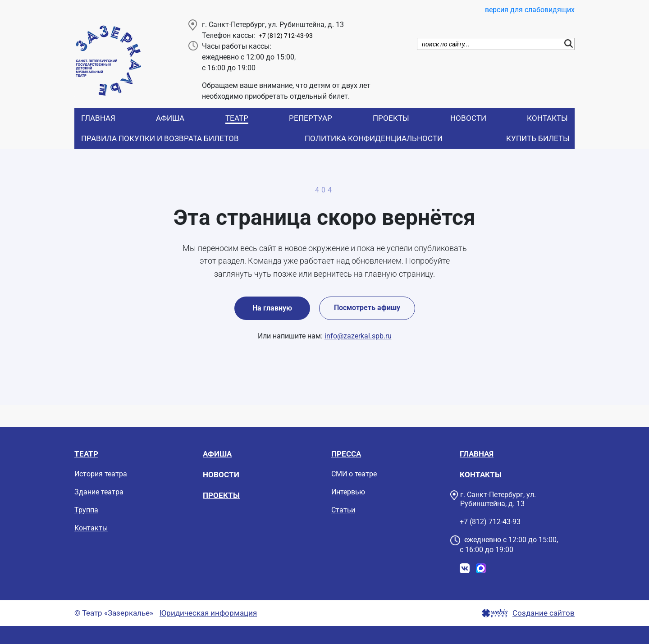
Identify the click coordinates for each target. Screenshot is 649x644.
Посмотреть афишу (367, 308)
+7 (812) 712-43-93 (286, 36)
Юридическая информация (208, 613)
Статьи (343, 510)
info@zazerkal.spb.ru (358, 336)
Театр (237, 118)
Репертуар (311, 118)
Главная (98, 118)
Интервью (348, 492)
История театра (101, 474)
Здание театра (99, 492)
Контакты (547, 118)
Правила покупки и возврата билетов (160, 138)
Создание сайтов (544, 613)
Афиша (170, 118)
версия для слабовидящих (530, 10)
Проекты (391, 118)
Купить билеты (538, 138)
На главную (272, 308)
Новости (468, 118)
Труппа (86, 510)
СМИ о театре (354, 474)
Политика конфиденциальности (374, 138)
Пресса (346, 454)
